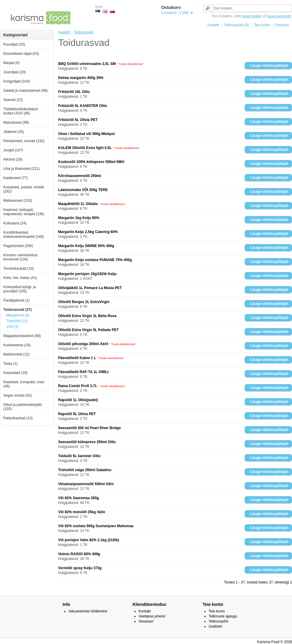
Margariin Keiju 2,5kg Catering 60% (88, 232)
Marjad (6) (11, 63)
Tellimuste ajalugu (223, 616)
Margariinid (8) (18, 315)
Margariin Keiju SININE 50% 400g (86, 246)
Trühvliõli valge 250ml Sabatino (85, 470)
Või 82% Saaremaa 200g (79, 498)
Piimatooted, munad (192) (24, 141)
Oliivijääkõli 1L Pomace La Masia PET (90, 288)
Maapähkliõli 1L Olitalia (78, 204)
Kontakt (145, 611)
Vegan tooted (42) (17, 395)
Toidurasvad (84, 32)
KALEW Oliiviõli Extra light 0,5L (85, 148)
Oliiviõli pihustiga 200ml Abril (83, 344)
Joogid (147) (13, 150)
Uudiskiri (215, 626)
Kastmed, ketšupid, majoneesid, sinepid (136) (24, 212)
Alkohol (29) (13, 159)
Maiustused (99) (16, 122)
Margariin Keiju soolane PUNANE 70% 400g (95, 260)
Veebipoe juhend (152, 616)
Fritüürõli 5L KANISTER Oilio (83, 106)
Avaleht (213, 25)
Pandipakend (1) (16, 300)
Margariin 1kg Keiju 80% (79, 218)
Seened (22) (13, 100)
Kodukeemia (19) (17, 345)
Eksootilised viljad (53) (21, 54)
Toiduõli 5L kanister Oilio (79, 456)
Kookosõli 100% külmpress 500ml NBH (91, 162)
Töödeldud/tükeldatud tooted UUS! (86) (20, 111)
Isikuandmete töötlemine (88, 611)
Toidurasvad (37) (17, 310)
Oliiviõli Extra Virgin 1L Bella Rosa (87, 316)
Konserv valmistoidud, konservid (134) (21, 257)
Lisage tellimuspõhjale (269, 66)
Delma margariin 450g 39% (81, 78)
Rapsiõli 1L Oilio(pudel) (78, 400)
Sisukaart (146, 621)
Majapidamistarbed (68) (22, 336)
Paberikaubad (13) (18, 418)
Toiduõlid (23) (17, 321)
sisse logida (252, 16)
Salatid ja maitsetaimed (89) (25, 91)
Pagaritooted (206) (18, 246)
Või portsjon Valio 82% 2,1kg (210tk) (89, 540)
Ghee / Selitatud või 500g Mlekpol (86, 134)
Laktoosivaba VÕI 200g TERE (83, 190)
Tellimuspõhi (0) (236, 25)
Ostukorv (282, 25)
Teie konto (262, 25)
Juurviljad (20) (14, 72)
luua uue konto (279, 16)
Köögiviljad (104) (17, 81)
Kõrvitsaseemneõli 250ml (80, 176)
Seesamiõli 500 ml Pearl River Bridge (90, 428)
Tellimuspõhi (218, 621)
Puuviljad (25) (14, 44)
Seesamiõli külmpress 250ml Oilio (87, 442)
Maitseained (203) (18, 201)
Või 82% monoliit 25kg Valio (82, 512)
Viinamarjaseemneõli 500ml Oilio (86, 484)
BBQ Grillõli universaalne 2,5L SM (87, 64)
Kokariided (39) (15, 373)
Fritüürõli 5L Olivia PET (78, 120)
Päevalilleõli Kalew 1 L (77, 358)
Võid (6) (13, 327)
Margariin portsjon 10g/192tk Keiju (87, 274)
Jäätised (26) (14, 132)
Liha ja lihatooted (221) (21, 169)
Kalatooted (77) (15, 178)
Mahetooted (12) (16, 354)
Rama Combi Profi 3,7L (78, 386)
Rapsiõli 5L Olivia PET (77, 414)
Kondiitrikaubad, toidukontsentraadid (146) (24, 235)
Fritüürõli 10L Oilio (74, 92)
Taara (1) (10, 364)
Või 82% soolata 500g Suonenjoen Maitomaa (96, 526)
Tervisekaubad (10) (18, 269)
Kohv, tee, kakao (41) (20, 278)
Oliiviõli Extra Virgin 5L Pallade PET (88, 330)
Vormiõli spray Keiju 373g (80, 568)
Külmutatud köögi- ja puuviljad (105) (20, 289)
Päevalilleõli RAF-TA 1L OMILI (83, 372)
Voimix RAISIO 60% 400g (79, 554)
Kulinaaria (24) (15, 223)
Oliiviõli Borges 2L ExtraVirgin (84, 302)
